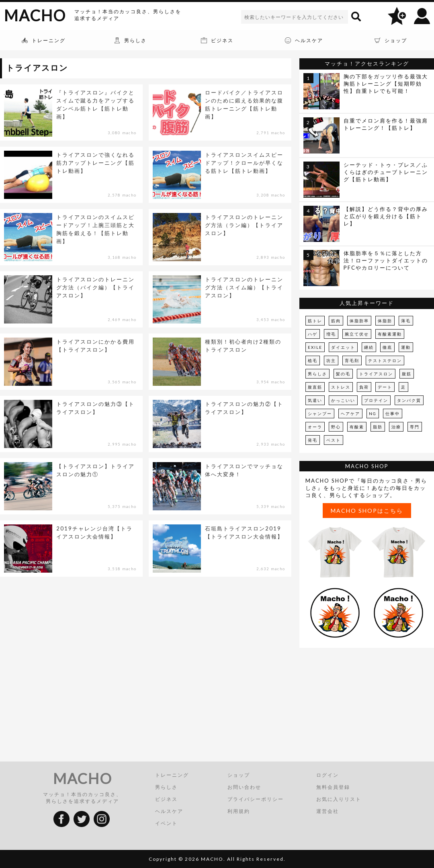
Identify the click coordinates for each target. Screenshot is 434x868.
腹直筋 (315, 387)
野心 (336, 427)
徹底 (387, 347)
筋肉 (336, 321)
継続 (369, 347)
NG (373, 414)
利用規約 (239, 811)
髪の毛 (343, 374)
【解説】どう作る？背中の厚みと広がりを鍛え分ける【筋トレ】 (386, 216)
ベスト (334, 440)
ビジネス (166, 799)
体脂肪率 (359, 321)
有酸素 (357, 427)
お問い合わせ (244, 787)
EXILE (315, 347)
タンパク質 (409, 400)
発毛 (313, 440)
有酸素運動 (390, 334)
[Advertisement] (367, 706)
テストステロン (385, 360)
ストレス (341, 387)
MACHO (35, 15)
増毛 (331, 334)
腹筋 (407, 374)
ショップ (239, 775)
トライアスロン (376, 374)
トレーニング (172, 775)
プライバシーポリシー (256, 799)
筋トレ (315, 321)
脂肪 (378, 427)
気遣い (315, 400)
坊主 (331, 360)
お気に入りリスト (339, 799)
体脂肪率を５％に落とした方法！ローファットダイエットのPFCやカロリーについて (386, 260)
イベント (166, 823)
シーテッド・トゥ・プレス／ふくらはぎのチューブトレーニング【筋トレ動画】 (386, 172)
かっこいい (343, 400)
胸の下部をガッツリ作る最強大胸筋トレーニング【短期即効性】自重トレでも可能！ (386, 84)
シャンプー (320, 414)
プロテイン (376, 400)
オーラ (315, 427)
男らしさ (317, 374)
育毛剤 (352, 360)
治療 (396, 427)
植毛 (313, 360)
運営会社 (328, 811)
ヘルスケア (169, 811)
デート (385, 387)
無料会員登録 (333, 787)
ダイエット (343, 347)
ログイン (328, 775)
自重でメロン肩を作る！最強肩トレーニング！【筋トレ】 (386, 124)
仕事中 (393, 414)
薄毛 (406, 321)
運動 (406, 347)
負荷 (364, 387)
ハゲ (313, 334)
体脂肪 (385, 321)
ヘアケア (350, 414)
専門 (415, 427)
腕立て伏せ (357, 334)
